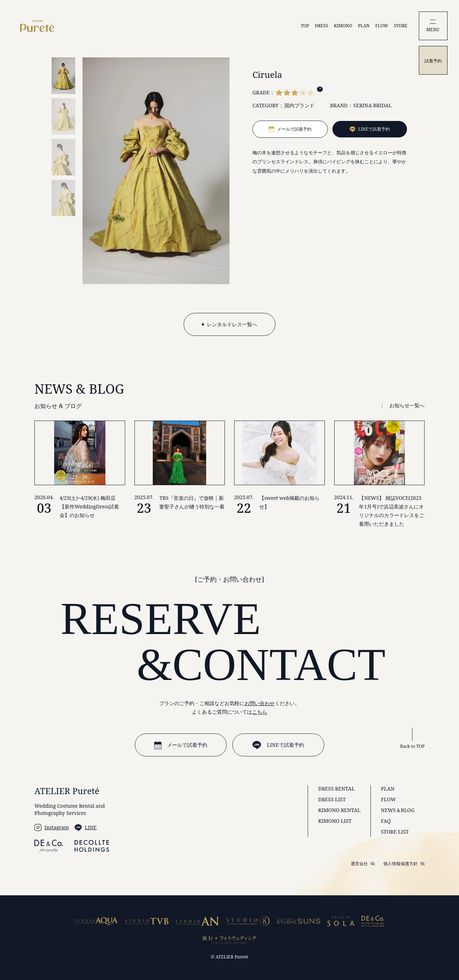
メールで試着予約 (181, 745)
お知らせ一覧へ (407, 405)
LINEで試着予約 (278, 745)
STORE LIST (395, 832)
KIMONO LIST (335, 821)
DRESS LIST (332, 799)
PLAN (364, 26)
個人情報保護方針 (404, 864)
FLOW (382, 26)
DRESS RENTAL (336, 789)
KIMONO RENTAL (339, 810)
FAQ (386, 821)
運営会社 (363, 864)
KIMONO (343, 26)
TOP (305, 26)
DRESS (321, 26)
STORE (401, 26)
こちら (260, 712)
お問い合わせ (260, 703)
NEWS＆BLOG (398, 810)
